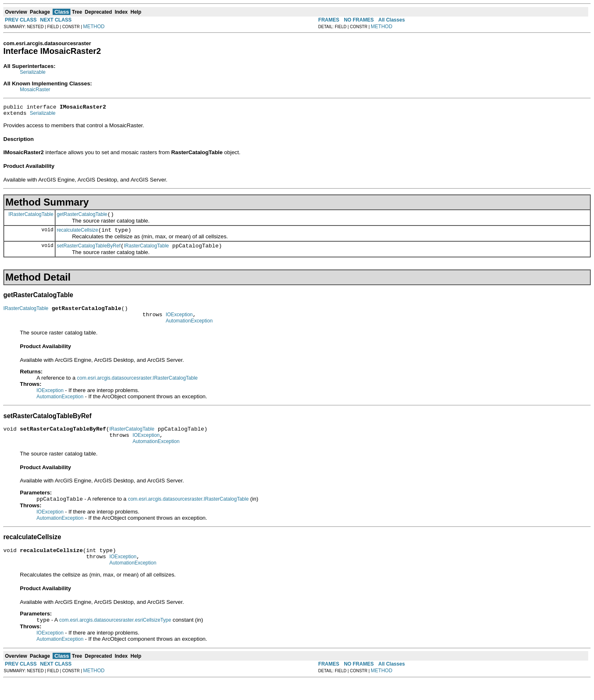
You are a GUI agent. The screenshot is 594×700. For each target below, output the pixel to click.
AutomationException (189, 331)
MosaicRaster (35, 90)
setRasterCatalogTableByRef (89, 252)
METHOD (94, 27)
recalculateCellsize (77, 235)
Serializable (33, 72)
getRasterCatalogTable (82, 218)
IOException (179, 323)
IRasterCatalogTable (31, 218)
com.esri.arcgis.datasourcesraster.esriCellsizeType (115, 639)
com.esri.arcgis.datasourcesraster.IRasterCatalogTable (137, 388)
